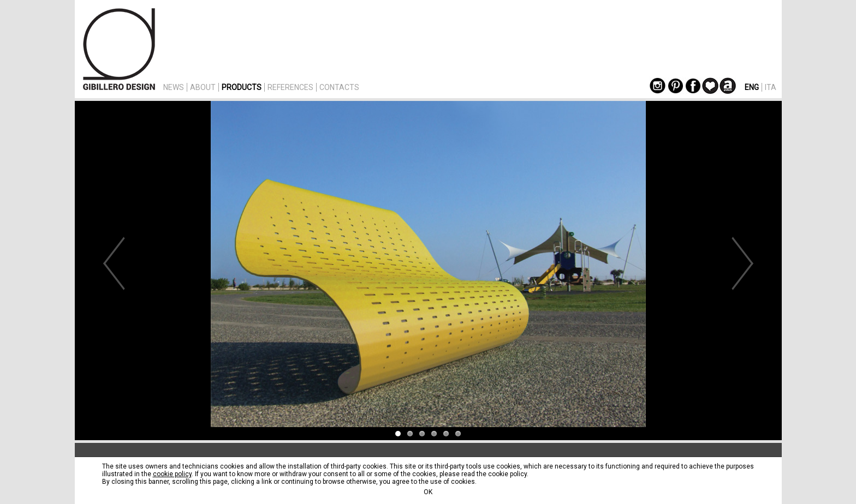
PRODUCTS (242, 87)
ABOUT (203, 87)
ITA (771, 87)
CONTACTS (339, 87)
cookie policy (172, 474)
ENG (752, 87)
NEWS (174, 87)
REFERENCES (290, 87)
